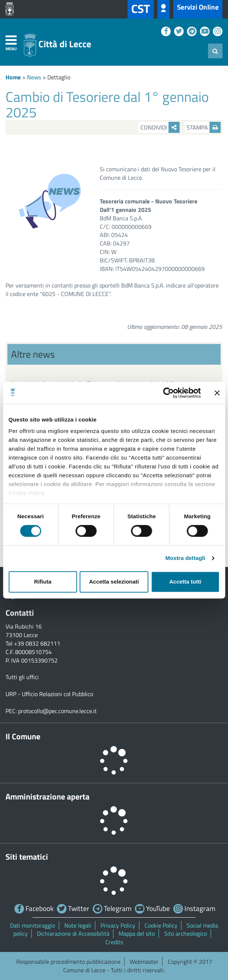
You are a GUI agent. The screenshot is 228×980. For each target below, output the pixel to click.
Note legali (78, 925)
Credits (114, 942)
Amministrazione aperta (47, 797)
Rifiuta (43, 582)
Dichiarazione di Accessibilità (73, 933)
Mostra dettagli (185, 558)
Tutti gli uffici (22, 677)
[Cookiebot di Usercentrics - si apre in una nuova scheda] (168, 393)
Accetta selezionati (114, 582)
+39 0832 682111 (37, 643)
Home (13, 77)
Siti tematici (27, 857)
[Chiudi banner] (217, 393)
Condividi (160, 127)
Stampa (204, 127)
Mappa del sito (137, 933)
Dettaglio (59, 77)
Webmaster (144, 962)
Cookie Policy (161, 925)
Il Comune (23, 736)
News (34, 77)
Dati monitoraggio (33, 925)
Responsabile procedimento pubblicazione (68, 962)
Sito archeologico (186, 933)
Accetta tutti (185, 582)
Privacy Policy (118, 925)
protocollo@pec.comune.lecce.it (57, 711)
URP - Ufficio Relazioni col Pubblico (49, 694)
